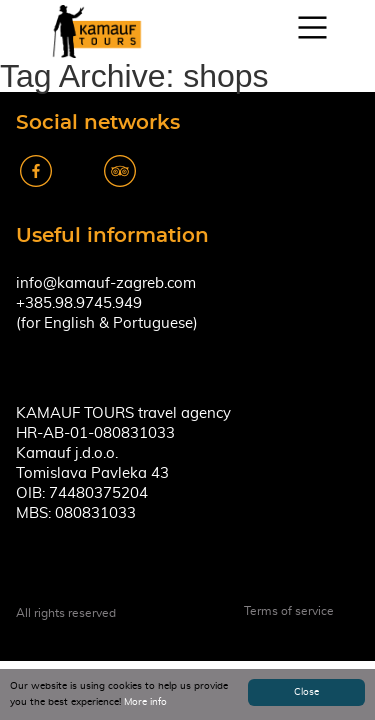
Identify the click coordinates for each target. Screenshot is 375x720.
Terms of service (289, 611)
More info (145, 702)
